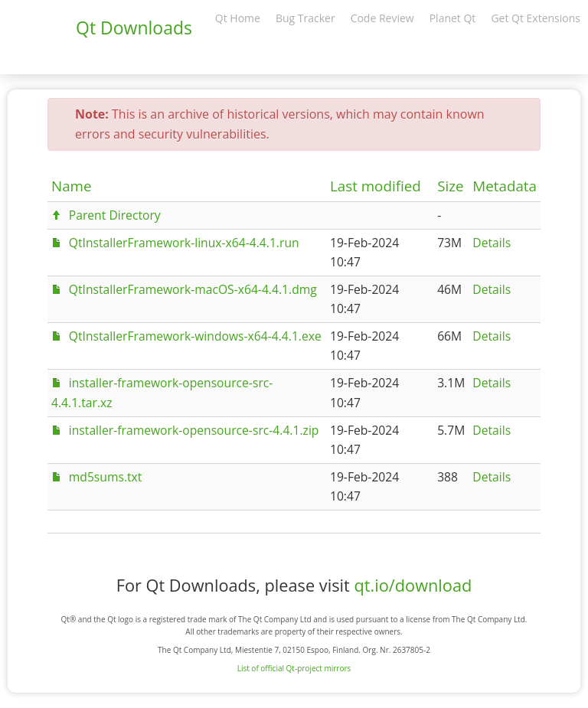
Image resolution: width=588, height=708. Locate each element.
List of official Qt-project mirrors (294, 668)
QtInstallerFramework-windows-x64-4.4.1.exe (195, 336)
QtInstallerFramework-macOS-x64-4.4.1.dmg (193, 289)
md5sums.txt (106, 477)
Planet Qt (453, 18)
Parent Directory (115, 215)
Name (72, 186)
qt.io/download (413, 585)
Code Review (382, 18)
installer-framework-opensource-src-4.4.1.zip (194, 430)
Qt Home (238, 18)
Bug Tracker (305, 18)
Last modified (376, 186)
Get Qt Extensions (536, 18)
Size (450, 186)
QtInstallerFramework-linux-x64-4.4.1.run (184, 243)
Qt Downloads (134, 28)
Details (492, 243)
